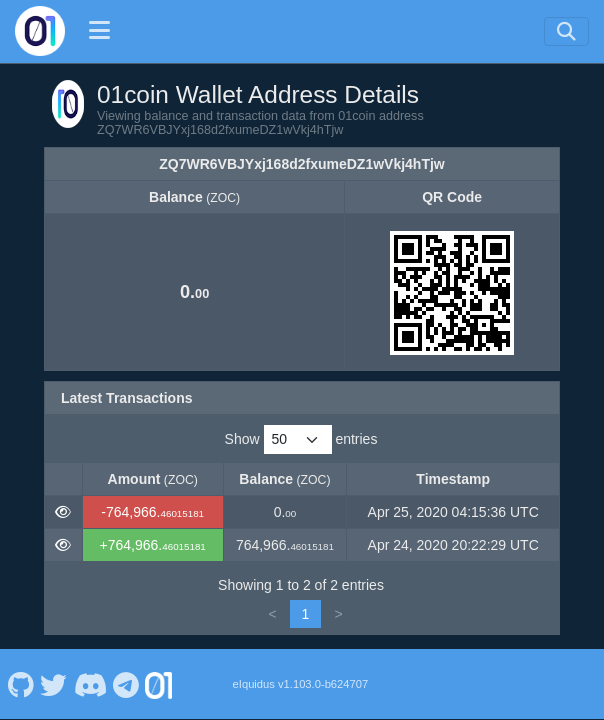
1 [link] (306, 614)
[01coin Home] (40, 31)
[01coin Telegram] (126, 684)
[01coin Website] (159, 684)
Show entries (301, 439)
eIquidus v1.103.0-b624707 (301, 684)
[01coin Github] (20, 684)
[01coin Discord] (90, 684)
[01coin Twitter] (54, 684)
